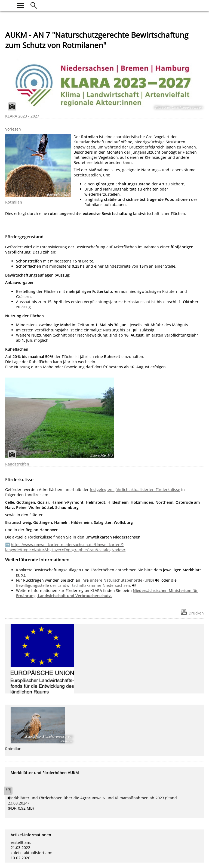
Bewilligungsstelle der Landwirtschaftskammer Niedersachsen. (74, 585)
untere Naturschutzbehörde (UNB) (122, 580)
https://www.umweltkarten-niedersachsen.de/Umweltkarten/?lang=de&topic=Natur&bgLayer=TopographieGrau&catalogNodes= (65, 547)
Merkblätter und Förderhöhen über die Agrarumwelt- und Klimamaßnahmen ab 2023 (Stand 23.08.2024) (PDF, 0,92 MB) (92, 803)
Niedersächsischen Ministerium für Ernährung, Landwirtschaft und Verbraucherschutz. (107, 593)
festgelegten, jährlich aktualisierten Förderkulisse (135, 490)
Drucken (196, 613)
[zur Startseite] (8, 5)
